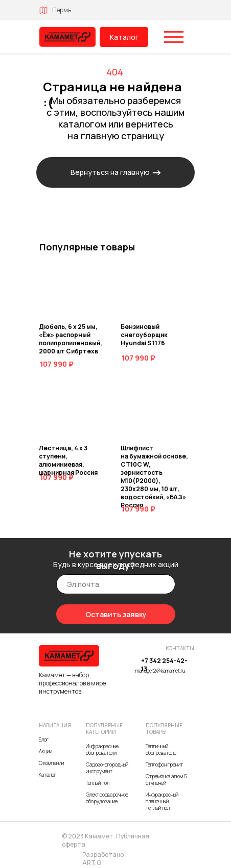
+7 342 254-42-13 (164, 665)
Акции (45, 751)
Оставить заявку (116, 614)
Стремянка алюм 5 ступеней (166, 780)
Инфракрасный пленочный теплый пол (162, 801)
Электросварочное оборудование (107, 798)
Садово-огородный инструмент (107, 768)
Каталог (124, 37)
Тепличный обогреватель (161, 749)
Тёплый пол (98, 783)
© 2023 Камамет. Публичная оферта (106, 840)
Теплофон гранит (164, 764)
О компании (51, 763)
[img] (67, 37)
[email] (116, 584)
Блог (44, 739)
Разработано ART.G (103, 859)
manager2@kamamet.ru (160, 671)
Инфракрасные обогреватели (102, 749)
